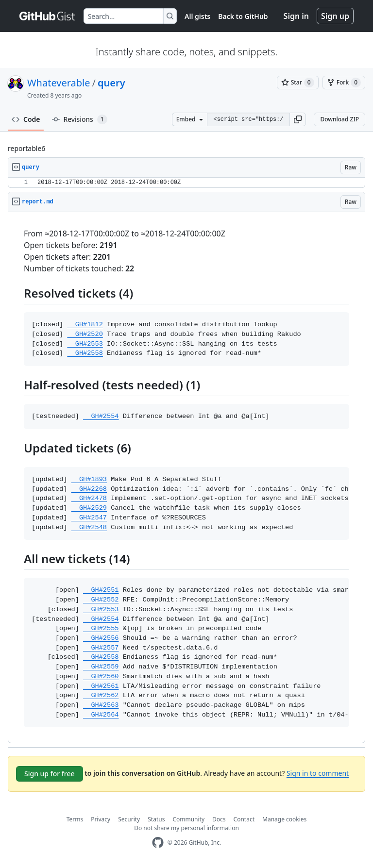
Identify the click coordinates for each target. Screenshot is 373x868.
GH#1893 (89, 479)
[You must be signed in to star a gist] (298, 83)
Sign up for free (50, 774)
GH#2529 (89, 508)
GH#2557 (101, 648)
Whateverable (59, 83)
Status (156, 819)
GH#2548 (89, 527)
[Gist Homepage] (48, 16)
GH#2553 (85, 344)
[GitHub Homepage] (158, 843)
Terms (75, 819)
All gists (197, 16)
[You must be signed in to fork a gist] (344, 83)
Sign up (335, 16)
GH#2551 (101, 590)
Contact (244, 819)
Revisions (80, 119)
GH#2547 (89, 518)
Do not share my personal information (186, 828)
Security (129, 819)
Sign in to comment (318, 773)
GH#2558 (85, 353)
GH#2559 (101, 667)
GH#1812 (85, 325)
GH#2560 (101, 676)
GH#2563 (101, 705)
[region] (186, 183)
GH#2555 (101, 628)
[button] (298, 119)
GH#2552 (101, 600)
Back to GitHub (243, 16)
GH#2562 (101, 695)
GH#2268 (89, 489)
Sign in (296, 16)
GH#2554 (101, 416)
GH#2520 (85, 334)
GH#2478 (89, 498)
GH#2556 (101, 638)
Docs (219, 819)
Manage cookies (284, 819)
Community (188, 819)
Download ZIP (339, 119)
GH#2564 (101, 715)
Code (26, 119)
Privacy (101, 819)
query (111, 83)
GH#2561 (101, 686)
